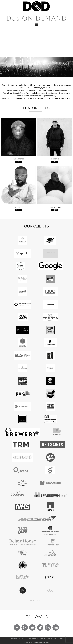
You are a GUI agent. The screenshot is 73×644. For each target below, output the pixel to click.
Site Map (42, 639)
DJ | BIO (18, 162)
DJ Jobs (60, 639)
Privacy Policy (15, 639)
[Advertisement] (36, 42)
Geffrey (18, 207)
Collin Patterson (18, 159)
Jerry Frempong (55, 207)
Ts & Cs (24, 639)
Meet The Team (33, 639)
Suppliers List (51, 639)
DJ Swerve (55, 159)
